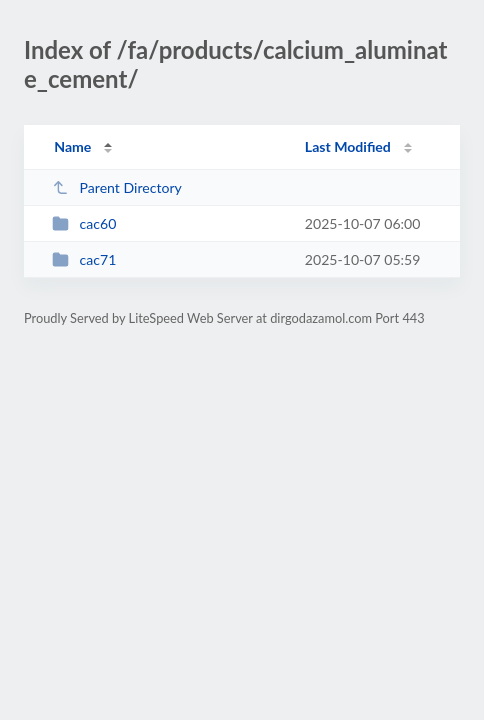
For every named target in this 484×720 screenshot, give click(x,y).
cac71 (84, 259)
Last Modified (348, 146)
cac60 (84, 223)
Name (72, 146)
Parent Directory (117, 187)
